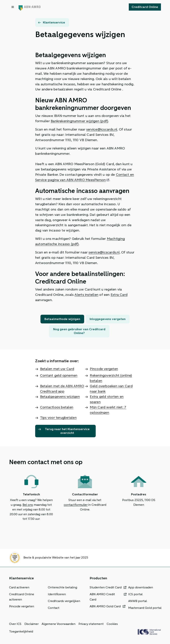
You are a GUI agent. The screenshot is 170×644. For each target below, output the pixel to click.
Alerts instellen (86, 295)
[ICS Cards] (149, 632)
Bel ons (28, 505)
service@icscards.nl (102, 129)
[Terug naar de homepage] (29, 7)
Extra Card (119, 295)
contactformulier (76, 505)
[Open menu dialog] (13, 7)
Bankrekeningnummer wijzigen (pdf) (79, 121)
